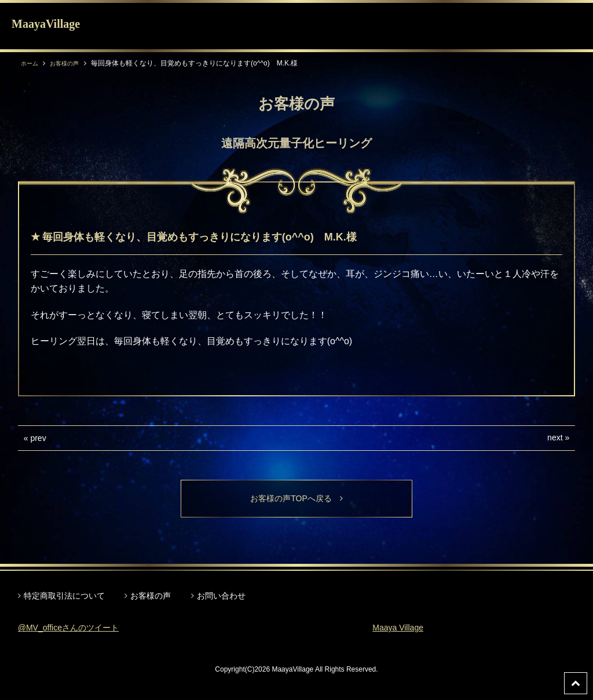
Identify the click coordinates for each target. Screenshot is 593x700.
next (555, 437)
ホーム (31, 63)
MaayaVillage (46, 24)
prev (38, 438)
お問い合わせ (221, 597)
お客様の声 (71, 63)
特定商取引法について (64, 597)
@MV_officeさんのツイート (76, 630)
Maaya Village (401, 630)
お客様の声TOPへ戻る (297, 499)
